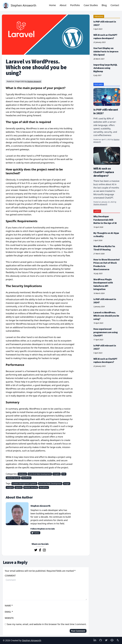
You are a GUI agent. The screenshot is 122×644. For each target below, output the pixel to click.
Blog (104, 5)
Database (22, 474)
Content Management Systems (24, 484)
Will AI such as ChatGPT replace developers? (104, 172)
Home (52, 5)
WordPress (26, 478)
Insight (67, 484)
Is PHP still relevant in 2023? (106, 111)
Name (8, 606)
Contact (115, 5)
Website (9, 618)
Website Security (13, 478)
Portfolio (75, 5)
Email (8, 612)
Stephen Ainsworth (34, 81)
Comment (10, 576)
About (63, 5)
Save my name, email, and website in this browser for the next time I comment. (47, 624)
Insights (57, 474)
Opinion (19, 487)
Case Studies (91, 5)
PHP (64, 474)
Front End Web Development (40, 474)
